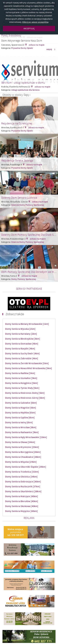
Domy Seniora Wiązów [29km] (21, 462)
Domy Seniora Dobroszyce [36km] (23, 481)
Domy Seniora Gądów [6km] (20, 417)
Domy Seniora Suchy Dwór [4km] (23, 353)
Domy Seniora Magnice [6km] (21, 408)
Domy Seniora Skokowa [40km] (22, 506)
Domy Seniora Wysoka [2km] (20, 329)
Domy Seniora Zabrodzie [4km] (22, 358)
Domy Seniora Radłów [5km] (20, 373)
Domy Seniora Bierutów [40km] (22, 501)
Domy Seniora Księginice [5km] (22, 383)
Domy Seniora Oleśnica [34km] (21, 477)
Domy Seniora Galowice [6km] (21, 403)
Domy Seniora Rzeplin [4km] (20, 348)
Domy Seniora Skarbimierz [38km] (23, 491)
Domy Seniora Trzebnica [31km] (22, 472)
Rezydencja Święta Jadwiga (17, 160)
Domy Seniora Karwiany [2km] (21, 334)
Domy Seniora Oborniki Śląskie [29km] (26, 467)
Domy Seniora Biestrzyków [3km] (23, 339)
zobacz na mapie (36, 45)
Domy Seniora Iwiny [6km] (19, 422)
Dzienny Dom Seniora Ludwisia (19, 198)
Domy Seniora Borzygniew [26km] (23, 452)
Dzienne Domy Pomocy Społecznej (28, 205)
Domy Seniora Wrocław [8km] (21, 427)
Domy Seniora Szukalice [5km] (21, 378)
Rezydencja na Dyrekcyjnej (17, 123)
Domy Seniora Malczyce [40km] (21, 496)
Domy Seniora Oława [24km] (20, 442)
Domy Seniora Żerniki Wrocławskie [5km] (27, 363)
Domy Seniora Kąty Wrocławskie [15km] (26, 437)
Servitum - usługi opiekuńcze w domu (23, 83)
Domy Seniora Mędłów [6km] (20, 413)
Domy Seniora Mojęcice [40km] (21, 511)
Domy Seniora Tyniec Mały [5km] (22, 388)
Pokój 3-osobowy (11, 35)
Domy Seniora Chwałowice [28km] (23, 457)
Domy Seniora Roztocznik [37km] (23, 486)
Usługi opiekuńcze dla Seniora (25, 90)
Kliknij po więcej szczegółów (35, 22)
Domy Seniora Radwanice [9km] (22, 432)
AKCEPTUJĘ (29, 28)
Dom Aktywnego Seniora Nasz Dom (22, 41)
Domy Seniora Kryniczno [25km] (22, 447)
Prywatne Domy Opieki (22, 131)
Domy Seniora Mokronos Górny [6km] (25, 398)
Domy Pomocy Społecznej (24, 279)
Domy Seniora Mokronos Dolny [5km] (25, 393)
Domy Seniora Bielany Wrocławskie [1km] (27, 324)
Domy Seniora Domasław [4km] (22, 344)
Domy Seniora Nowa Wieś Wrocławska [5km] (29, 368)
